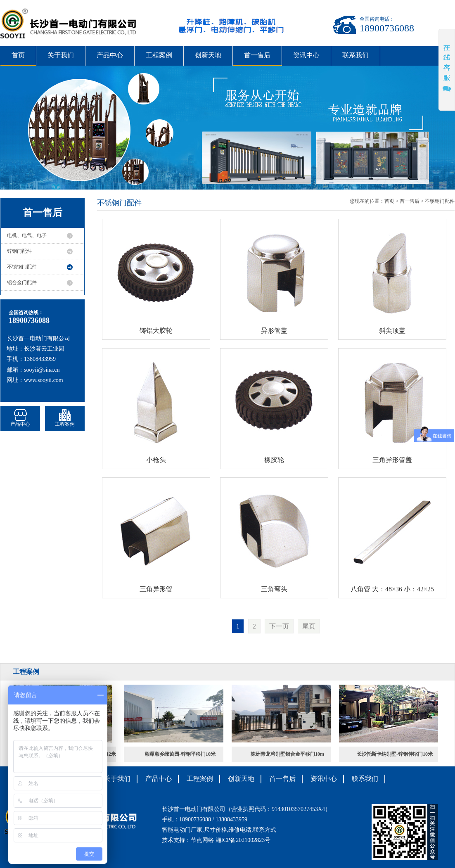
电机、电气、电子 (27, 235)
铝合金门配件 (22, 282)
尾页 (309, 626)
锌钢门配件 (19, 251)
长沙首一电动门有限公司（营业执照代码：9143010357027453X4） (246, 809)
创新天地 (208, 55)
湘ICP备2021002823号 (243, 840)
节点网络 (202, 840)
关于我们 (61, 55)
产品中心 (110, 55)
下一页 (279, 626)
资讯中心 (306, 55)
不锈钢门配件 (22, 267)
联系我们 (355, 55)
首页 (18, 55)
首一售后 (257, 55)
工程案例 (159, 55)
